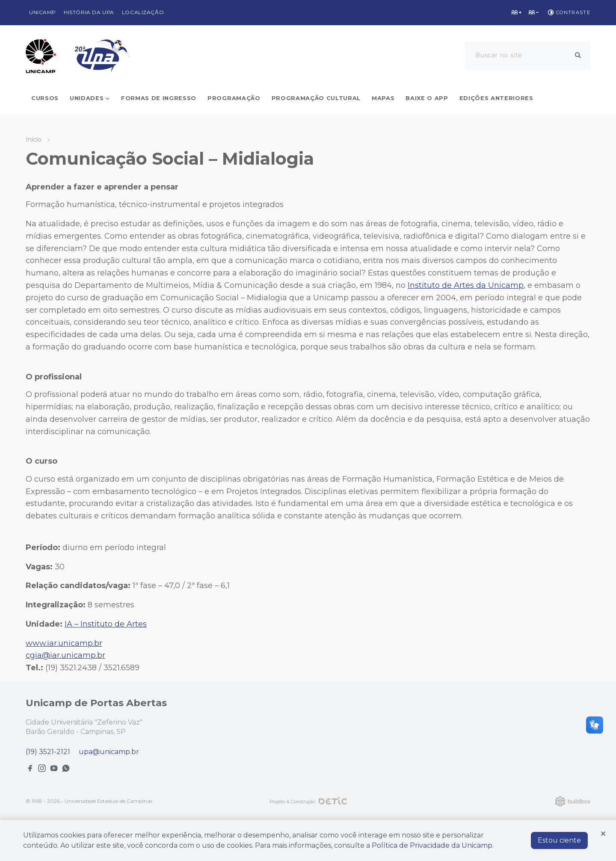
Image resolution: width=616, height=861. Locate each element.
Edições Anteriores (496, 98)
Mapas (383, 98)
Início (34, 139)
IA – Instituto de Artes (106, 624)
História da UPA (89, 12)
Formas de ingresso (159, 98)
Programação (234, 98)
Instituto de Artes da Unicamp (466, 285)
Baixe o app (427, 98)
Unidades (87, 98)
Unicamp (43, 12)
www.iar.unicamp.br (64, 643)
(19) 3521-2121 (48, 752)
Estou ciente (559, 840)
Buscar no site (499, 55)
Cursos (45, 98)
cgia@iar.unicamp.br (65, 655)
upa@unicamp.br (109, 752)
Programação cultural (316, 98)
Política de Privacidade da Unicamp (432, 845)
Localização (143, 12)
